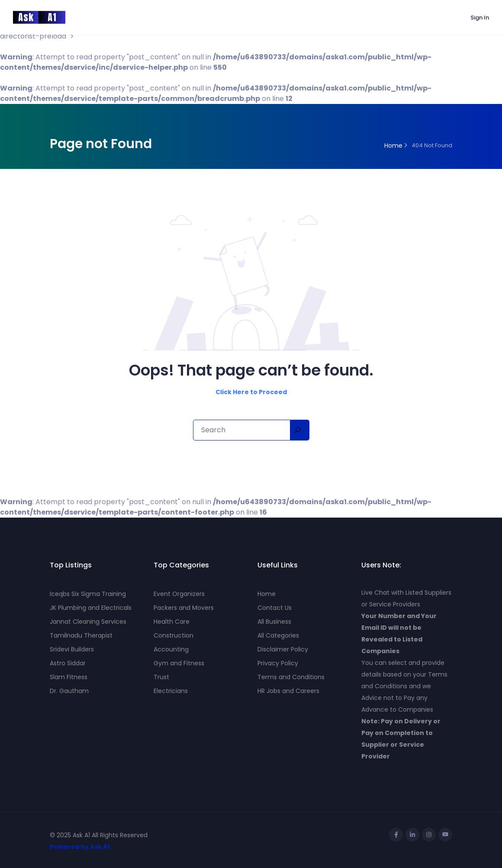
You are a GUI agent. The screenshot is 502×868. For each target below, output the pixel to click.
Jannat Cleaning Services (88, 622)
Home (267, 594)
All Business (274, 622)
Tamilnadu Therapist (81, 635)
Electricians (171, 691)
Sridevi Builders (72, 649)
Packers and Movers (184, 608)
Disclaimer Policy (283, 649)
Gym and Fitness (179, 663)
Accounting (171, 649)
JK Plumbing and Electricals (91, 608)
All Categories (278, 635)
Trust (161, 677)
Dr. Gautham (69, 691)
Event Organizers (179, 594)
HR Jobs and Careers (288, 691)
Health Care (172, 622)
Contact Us (275, 608)
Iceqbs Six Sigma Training (88, 594)
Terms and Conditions (291, 677)
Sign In (480, 18)
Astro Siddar (68, 663)
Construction (174, 635)
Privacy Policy (278, 663)
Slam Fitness (69, 677)
